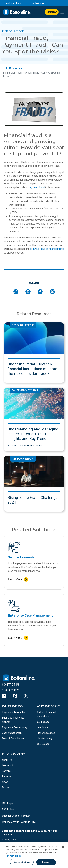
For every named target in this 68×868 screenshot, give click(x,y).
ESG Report (8, 803)
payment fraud (37, 187)
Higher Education (46, 733)
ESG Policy (8, 809)
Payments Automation (14, 712)
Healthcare (42, 727)
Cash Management (12, 733)
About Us (7, 760)
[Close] (63, 847)
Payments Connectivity (15, 727)
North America (38, 3)
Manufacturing (44, 738)
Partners (7, 776)
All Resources (14, 68)
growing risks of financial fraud (47, 249)
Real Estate (43, 744)
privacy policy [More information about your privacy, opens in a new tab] (14, 856)
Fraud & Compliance (13, 738)
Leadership (8, 765)
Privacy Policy (10, 840)
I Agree (46, 862)
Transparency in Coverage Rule (19, 822)
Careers (6, 771)
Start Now (52, 12)
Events (6, 787)
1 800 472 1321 (11, 690)
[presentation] (62, 12)
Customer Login (13, 3)
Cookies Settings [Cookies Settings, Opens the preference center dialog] (22, 862)
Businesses (43, 722)
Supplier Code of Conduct (16, 816)
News (5, 782)
